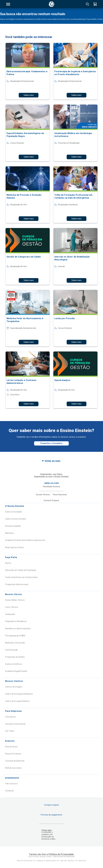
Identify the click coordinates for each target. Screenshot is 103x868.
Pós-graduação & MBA (15, 636)
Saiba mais (29, 95)
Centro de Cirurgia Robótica (17, 701)
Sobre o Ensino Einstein (16, 519)
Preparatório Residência (16, 621)
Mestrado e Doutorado (15, 643)
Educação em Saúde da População (21, 570)
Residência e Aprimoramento (18, 629)
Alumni (8, 563)
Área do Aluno (11, 747)
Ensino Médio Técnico (15, 600)
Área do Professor (13, 754)
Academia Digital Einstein (16, 671)
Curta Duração (12, 650)
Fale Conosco (11, 784)
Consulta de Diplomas (15, 761)
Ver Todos (10, 731)
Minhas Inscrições (13, 768)
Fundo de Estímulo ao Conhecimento (21, 577)
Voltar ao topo (52, 461)
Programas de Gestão (15, 657)
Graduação (10, 614)
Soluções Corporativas (15, 724)
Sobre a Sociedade (13, 512)
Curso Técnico (12, 607)
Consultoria (10, 717)
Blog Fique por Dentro (15, 547)
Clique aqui (47, 830)
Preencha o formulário (51, 443)
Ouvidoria (9, 791)
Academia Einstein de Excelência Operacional (25, 540)
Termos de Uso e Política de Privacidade (51, 854)
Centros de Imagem (14, 687)
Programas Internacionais (17, 584)
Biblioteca (9, 533)
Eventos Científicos (14, 664)
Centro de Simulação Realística (19, 694)
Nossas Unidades (13, 526)
